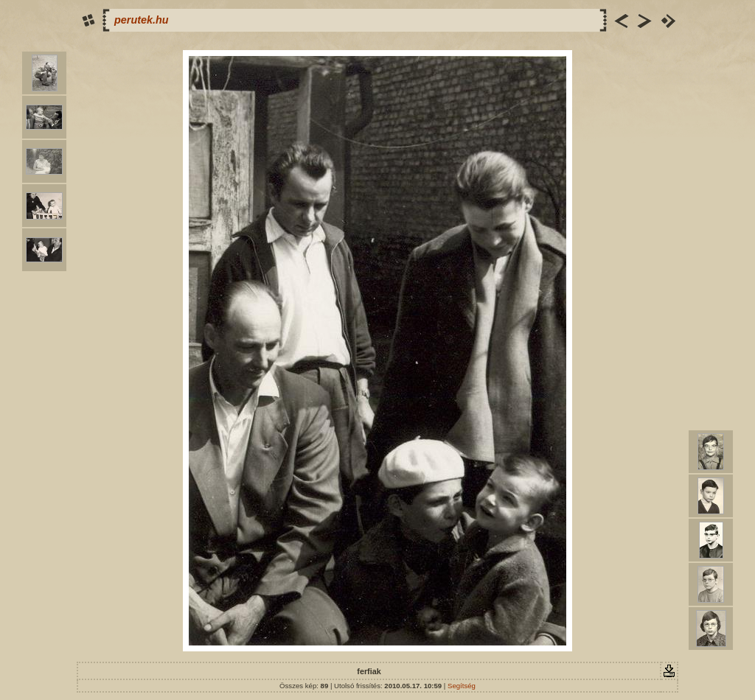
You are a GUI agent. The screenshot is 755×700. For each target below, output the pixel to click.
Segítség (462, 686)
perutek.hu (142, 20)
